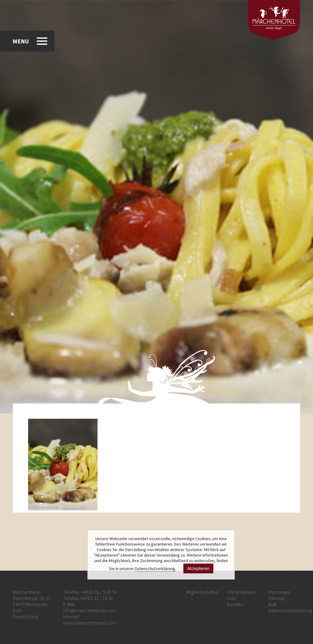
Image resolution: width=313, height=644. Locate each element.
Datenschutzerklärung (290, 610)
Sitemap (277, 598)
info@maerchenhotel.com (90, 610)
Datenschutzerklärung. (155, 569)
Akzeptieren (198, 569)
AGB (272, 604)
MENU (21, 41)
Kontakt (235, 604)
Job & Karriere (241, 592)
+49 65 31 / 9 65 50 (99, 592)
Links (232, 598)
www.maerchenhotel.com (90, 623)
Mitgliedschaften (202, 592)
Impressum (279, 592)
